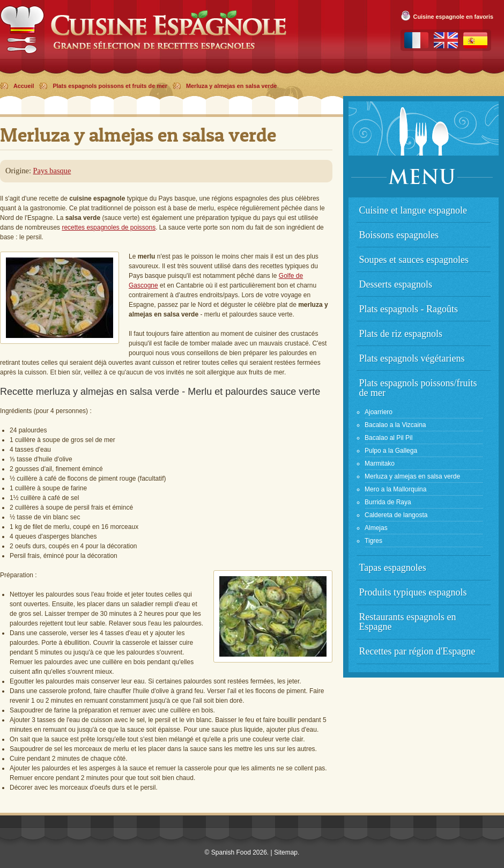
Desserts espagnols (396, 284)
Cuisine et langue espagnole (413, 210)
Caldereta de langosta (396, 515)
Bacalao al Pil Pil (388, 438)
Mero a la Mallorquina (395, 489)
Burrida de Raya (388, 502)
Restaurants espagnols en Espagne (408, 622)
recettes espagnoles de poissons (109, 227)
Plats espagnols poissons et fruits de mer (110, 86)
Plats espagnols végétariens (412, 358)
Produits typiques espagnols (413, 592)
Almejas (376, 528)
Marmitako (380, 464)
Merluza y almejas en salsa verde (231, 86)
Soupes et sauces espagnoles (414, 260)
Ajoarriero (379, 412)
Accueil (24, 86)
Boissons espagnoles (399, 235)
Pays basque (52, 171)
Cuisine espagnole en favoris (453, 17)
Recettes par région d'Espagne (417, 651)
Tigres (373, 541)
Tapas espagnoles (393, 568)
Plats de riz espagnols (401, 334)
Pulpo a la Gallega (391, 451)
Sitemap (286, 852)
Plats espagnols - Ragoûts (409, 309)
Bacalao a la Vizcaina (395, 425)
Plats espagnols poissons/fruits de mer (418, 388)
